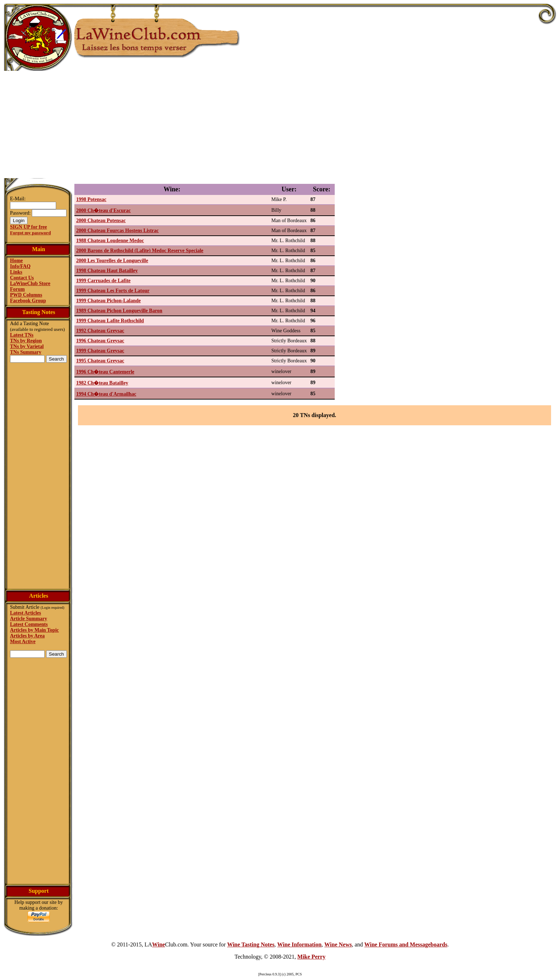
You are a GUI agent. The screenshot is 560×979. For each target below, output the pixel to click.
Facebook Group (28, 301)
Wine (158, 944)
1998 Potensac (91, 199)
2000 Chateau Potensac (101, 221)
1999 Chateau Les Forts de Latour (113, 291)
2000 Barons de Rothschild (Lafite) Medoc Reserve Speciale (140, 251)
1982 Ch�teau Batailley (102, 383)
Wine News (338, 944)
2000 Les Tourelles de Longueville (112, 261)
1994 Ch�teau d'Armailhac (106, 394)
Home (16, 261)
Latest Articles (26, 613)
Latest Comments (29, 624)
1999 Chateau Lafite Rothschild (110, 321)
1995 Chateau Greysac (100, 361)
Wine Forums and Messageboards (406, 944)
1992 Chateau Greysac (100, 331)
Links (16, 272)
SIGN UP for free (28, 227)
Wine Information (299, 944)
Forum (17, 289)
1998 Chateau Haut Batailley (107, 271)
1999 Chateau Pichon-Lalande (108, 301)
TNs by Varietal (27, 346)
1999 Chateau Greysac (100, 351)
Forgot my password (30, 233)
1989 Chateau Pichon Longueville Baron (119, 311)
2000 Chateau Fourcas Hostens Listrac (117, 231)
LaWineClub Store (30, 283)
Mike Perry (312, 957)
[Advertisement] (280, 124)
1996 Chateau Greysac (100, 341)
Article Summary (29, 619)
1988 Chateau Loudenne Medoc (110, 241)
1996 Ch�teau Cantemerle (105, 372)
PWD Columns (26, 295)
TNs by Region (26, 341)
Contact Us (22, 278)
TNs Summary (26, 352)
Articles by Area (27, 636)
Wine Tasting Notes (251, 944)
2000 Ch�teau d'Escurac (103, 211)
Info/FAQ (20, 266)
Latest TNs (22, 335)
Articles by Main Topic (35, 630)
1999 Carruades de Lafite (103, 281)
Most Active (23, 642)
